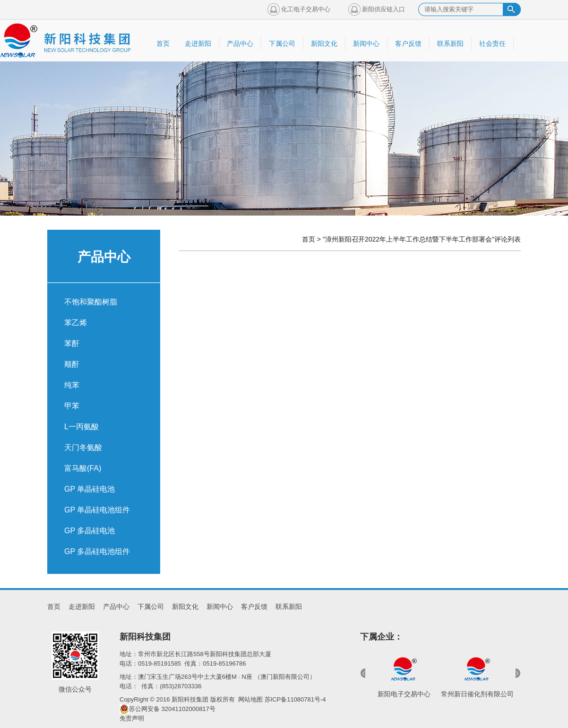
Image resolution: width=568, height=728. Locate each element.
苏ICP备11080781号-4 (295, 699)
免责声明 (132, 718)
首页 (309, 239)
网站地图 (250, 699)
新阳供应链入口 (383, 9)
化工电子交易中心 (306, 9)
